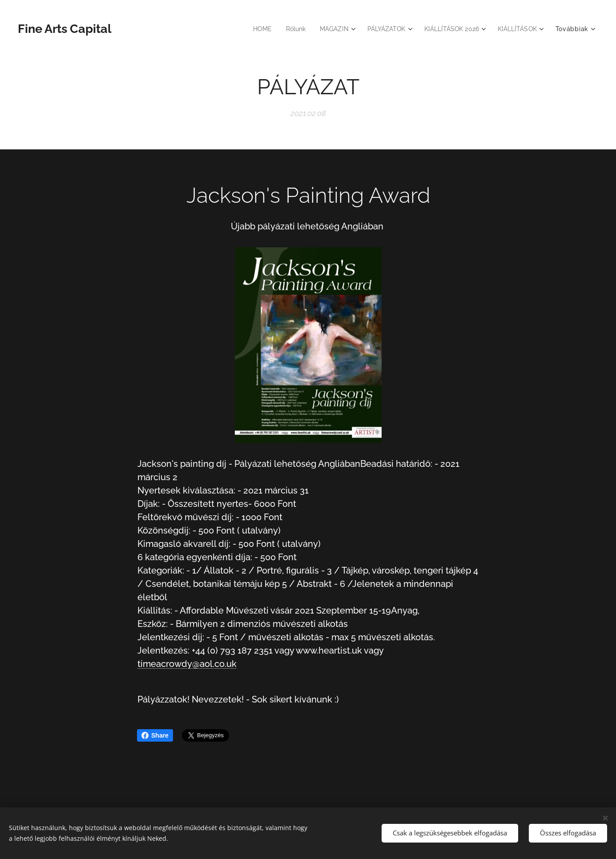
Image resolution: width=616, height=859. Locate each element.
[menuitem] (251, 29)
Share (155, 735)
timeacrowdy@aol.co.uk (187, 664)
